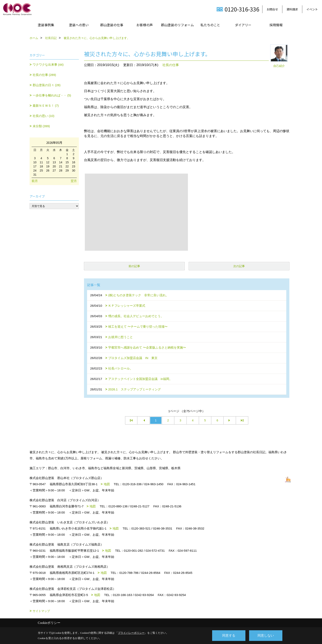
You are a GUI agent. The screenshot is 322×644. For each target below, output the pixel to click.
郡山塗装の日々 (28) (47, 85)
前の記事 (134, 266)
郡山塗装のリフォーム (177, 25)
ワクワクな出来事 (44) (48, 65)
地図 (107, 484)
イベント (312, 9)
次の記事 (239, 266)
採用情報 (276, 25)
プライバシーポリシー (131, 633)
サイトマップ (41, 611)
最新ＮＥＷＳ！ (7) (46, 106)
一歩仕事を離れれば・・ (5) (52, 95)
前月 (35, 181)
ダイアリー (243, 25)
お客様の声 (145, 25)
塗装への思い (79, 25)
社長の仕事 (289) (44, 75)
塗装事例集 (46, 25)
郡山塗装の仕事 (112, 25)
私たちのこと (210, 25)
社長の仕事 (171, 65)
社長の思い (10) (44, 116)
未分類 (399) (41, 126)
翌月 (74, 181)
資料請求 (292, 9)
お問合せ (272, 9)
